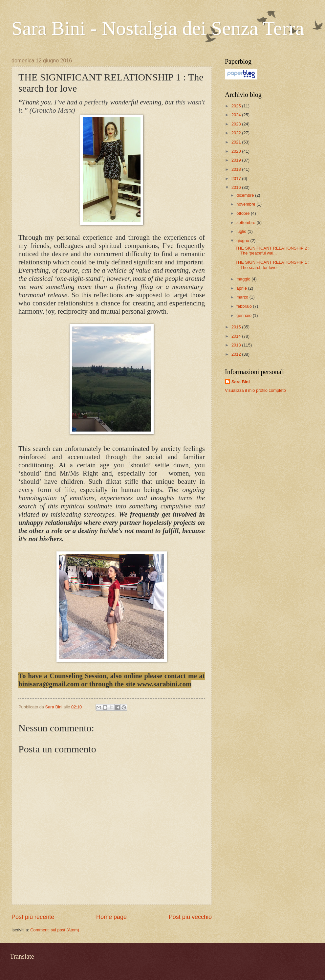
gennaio (244, 315)
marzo (243, 297)
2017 (237, 178)
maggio (244, 279)
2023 (237, 124)
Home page (111, 917)
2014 (237, 336)
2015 (237, 327)
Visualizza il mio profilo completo (255, 390)
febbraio (245, 306)
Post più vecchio (190, 917)
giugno (243, 241)
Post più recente (33, 917)
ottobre (244, 213)
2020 (237, 151)
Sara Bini (241, 382)
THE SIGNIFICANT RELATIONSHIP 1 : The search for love (272, 265)
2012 (237, 354)
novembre (246, 204)
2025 (237, 106)
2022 (237, 133)
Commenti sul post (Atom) (55, 930)
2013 (237, 345)
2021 (237, 142)
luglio (242, 231)
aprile (242, 288)
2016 (237, 187)
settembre (246, 223)
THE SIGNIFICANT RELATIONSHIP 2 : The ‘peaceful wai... (272, 251)
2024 (237, 115)
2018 (237, 169)
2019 (237, 160)
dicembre (246, 195)
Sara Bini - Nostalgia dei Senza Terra (158, 28)
